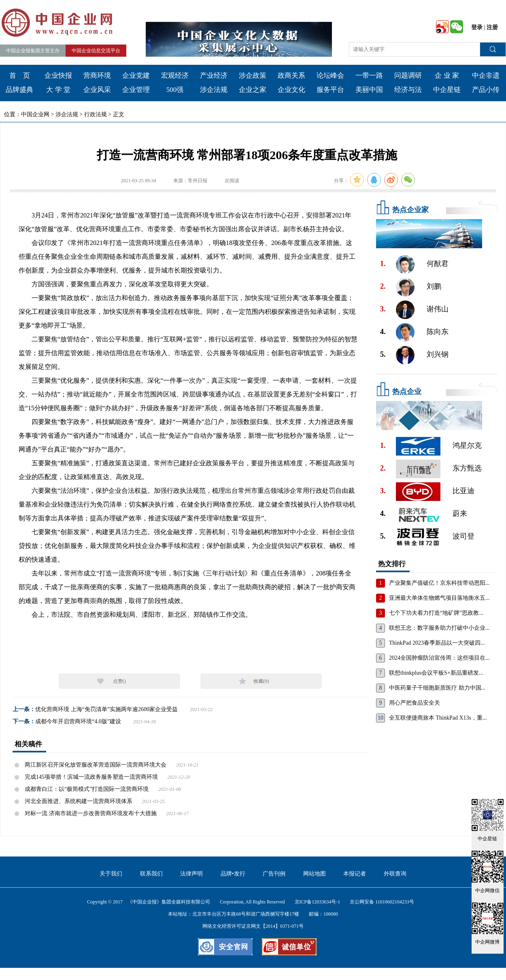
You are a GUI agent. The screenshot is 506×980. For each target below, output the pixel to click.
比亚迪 (463, 491)
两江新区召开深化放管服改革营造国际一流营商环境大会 (96, 765)
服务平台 (330, 90)
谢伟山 (438, 309)
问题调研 (408, 76)
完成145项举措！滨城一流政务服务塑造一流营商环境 (91, 777)
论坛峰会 (330, 76)
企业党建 (136, 76)
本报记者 (355, 874)
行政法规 (96, 114)
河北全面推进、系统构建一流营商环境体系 (79, 801)
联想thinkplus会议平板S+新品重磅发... (436, 673)
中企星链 (447, 90)
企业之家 (253, 90)
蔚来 (460, 513)
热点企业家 (410, 210)
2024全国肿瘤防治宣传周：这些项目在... (439, 658)
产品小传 (486, 90)
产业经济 (214, 76)
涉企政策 (253, 76)
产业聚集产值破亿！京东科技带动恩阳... (439, 583)
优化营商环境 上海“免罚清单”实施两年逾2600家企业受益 (106, 709)
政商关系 (291, 76)
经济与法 (408, 90)
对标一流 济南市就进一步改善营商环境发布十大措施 (91, 813)
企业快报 (58, 76)
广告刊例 (274, 874)
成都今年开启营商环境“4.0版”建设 (78, 721)
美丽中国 (369, 90)
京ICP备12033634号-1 (318, 902)
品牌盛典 (19, 90)
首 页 (20, 76)
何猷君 (438, 264)
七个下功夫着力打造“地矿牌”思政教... (436, 613)
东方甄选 (467, 468)
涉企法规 (214, 90)
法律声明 (191, 874)
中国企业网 (35, 114)
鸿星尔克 (467, 445)
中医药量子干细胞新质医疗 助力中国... (437, 688)
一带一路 (369, 76)
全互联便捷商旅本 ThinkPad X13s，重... (438, 718)
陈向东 (438, 332)
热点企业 (407, 392)
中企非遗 (486, 76)
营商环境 (97, 76)
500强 (175, 90)
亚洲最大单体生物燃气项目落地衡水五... (439, 598)
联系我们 (151, 874)
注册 (492, 27)
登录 (477, 27)
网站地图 (315, 874)
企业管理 (136, 90)
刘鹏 (434, 286)
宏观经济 (175, 76)
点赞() (119, 681)
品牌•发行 (233, 874)
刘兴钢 (438, 354)
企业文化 (291, 90)
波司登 (463, 536)
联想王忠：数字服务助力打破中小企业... (439, 628)
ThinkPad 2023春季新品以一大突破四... (437, 643)
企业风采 (97, 90)
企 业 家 (447, 76)
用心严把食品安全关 (415, 703)
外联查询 (395, 874)
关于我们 (111, 874)
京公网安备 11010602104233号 (382, 902)
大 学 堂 (58, 90)
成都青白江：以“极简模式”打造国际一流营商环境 (87, 789)
